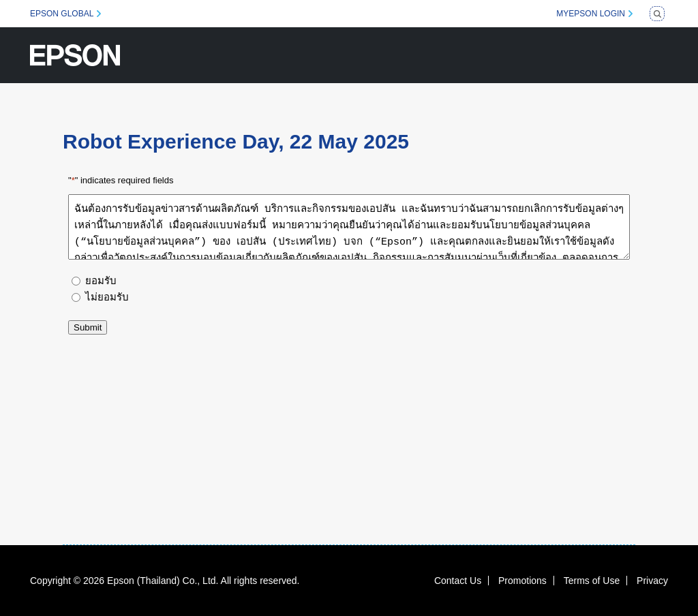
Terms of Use (592, 581)
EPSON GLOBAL (62, 14)
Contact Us (458, 581)
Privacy (652, 581)
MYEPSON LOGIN (591, 14)
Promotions (522, 581)
